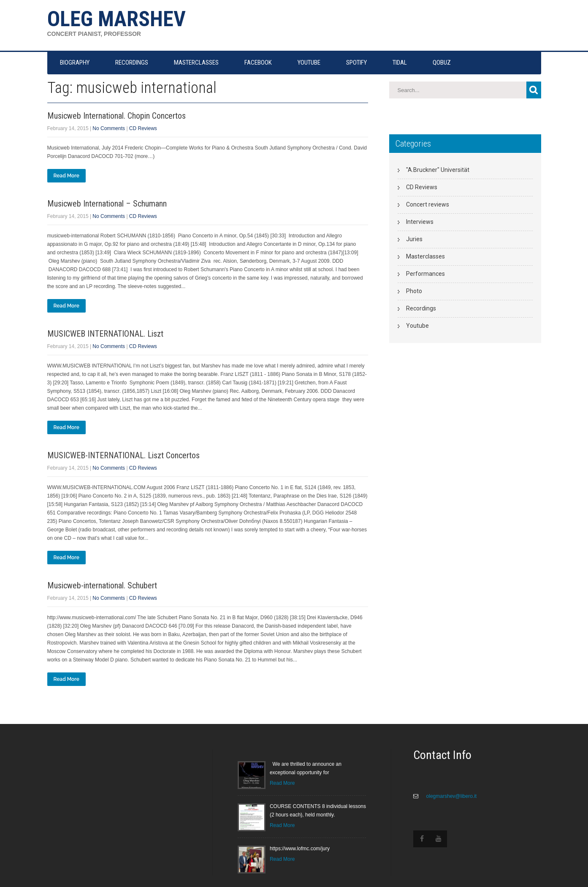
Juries (414, 239)
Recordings (421, 308)
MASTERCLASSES (196, 63)
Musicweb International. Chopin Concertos (117, 116)
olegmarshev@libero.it (451, 796)
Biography (75, 63)
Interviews (420, 222)
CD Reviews (143, 128)
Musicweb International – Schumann (107, 204)
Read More (66, 176)
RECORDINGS (132, 63)
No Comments (109, 128)
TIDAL (400, 63)
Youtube (417, 326)
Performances (425, 274)
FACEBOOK (258, 63)
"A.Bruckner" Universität (438, 170)
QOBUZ (442, 63)
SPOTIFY (356, 63)
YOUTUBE (309, 63)
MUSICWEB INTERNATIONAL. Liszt (105, 334)
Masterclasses (425, 256)
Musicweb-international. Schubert (102, 585)
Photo (414, 291)
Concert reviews (428, 204)
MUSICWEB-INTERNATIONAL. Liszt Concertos (123, 455)
